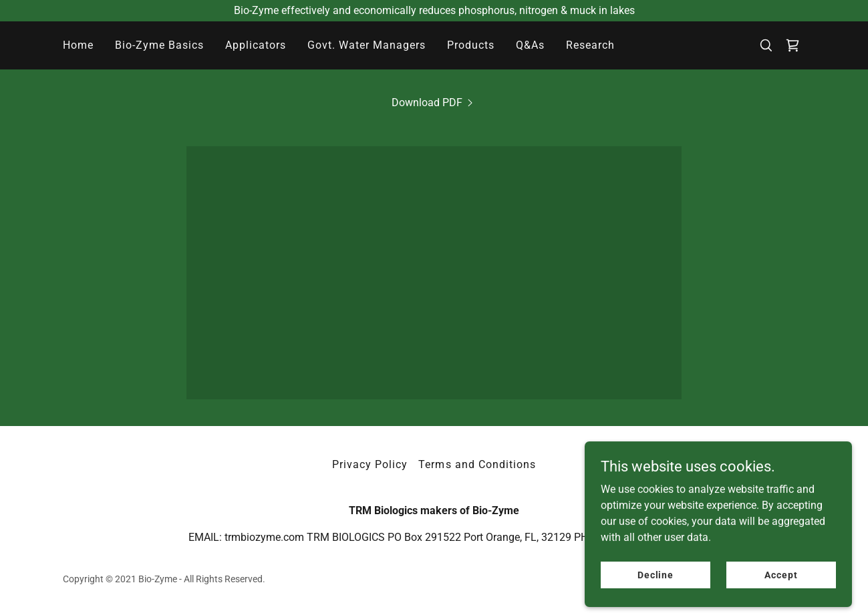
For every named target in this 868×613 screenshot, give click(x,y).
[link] (792, 45)
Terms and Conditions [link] (477, 464)
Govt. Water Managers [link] (367, 45)
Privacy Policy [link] (370, 464)
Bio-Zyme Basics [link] (159, 45)
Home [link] (78, 45)
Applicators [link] (256, 45)
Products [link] (471, 45)
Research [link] (590, 45)
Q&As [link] (530, 45)
